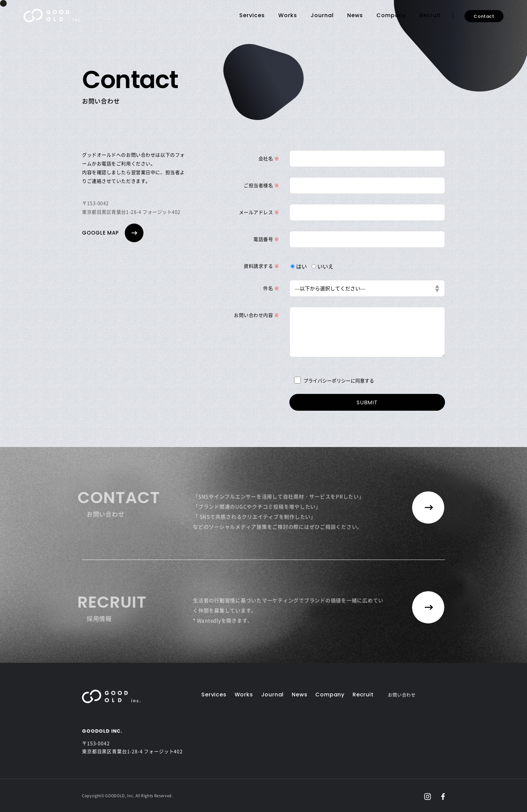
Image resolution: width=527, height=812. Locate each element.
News (355, 15)
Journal (322, 15)
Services (252, 15)
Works (288, 15)
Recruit (430, 15)
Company (391, 15)
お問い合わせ (402, 695)
